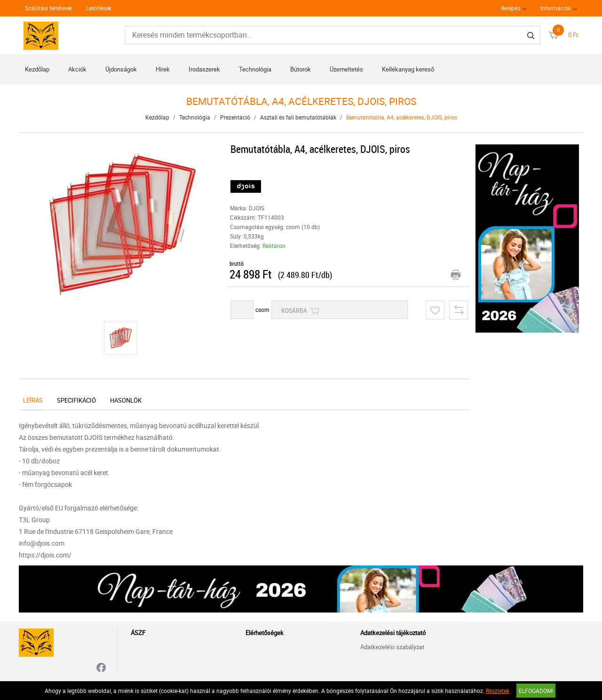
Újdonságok (121, 69)
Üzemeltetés (346, 69)
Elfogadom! (536, 691)
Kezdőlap (37, 69)
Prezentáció (235, 117)
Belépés (511, 8)
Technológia (255, 69)
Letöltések (99, 8)
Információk (556, 8)
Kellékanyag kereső (408, 69)
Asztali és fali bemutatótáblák (298, 117)
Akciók (77, 69)
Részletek (498, 691)
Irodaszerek (204, 69)
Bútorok (301, 69)
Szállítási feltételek (48, 8)
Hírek (163, 69)
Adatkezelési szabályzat (392, 647)
